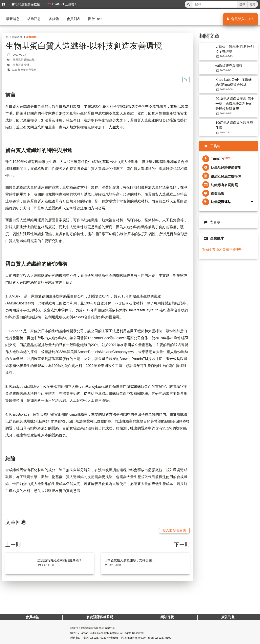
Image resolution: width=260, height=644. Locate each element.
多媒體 (54, 19)
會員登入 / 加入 (240, 19)
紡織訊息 (34, 19)
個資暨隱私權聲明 (100, 617)
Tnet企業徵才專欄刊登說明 (223, 250)
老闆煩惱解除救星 (26, 4)
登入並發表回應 (174, 530)
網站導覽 (167, 617)
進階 (253, 4)
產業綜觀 (31, 37)
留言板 (211, 222)
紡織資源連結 (217, 202)
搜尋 (242, 4)
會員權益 (32, 617)
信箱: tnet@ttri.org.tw (133, 638)
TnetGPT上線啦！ (62, 4)
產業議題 (17, 37)
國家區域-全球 (21, 65)
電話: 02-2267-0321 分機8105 (101, 638)
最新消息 (13, 19)
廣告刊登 (228, 617)
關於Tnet (95, 19)
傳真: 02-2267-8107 (160, 638)
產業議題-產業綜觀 (24, 60)
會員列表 (74, 19)
